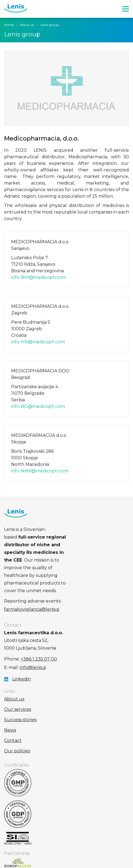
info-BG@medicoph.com (38, 406)
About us (27, 25)
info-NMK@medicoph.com (40, 471)
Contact (13, 702)
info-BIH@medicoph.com (39, 277)
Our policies (17, 713)
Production (66, 860)
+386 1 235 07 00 (39, 621)
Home (9, 25)
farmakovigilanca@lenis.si (90, 571)
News (10, 692)
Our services (18, 671)
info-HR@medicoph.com (38, 342)
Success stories (20, 681)
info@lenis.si (33, 629)
